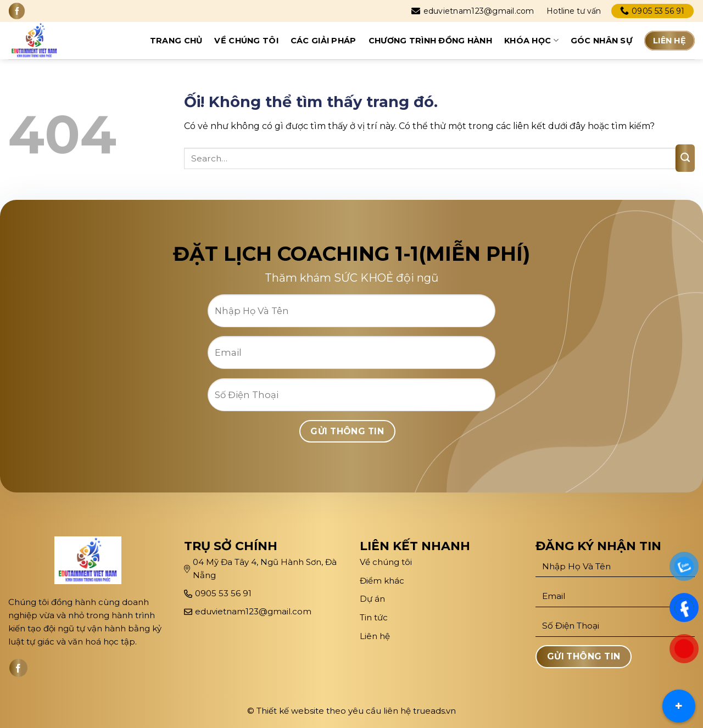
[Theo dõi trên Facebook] (17, 11)
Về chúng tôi (246, 41)
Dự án (373, 599)
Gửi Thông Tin (347, 431)
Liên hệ (669, 41)
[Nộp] (685, 158)
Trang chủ (176, 41)
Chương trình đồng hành (430, 41)
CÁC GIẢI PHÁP (323, 41)
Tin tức (374, 617)
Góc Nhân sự (601, 41)
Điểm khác (382, 581)
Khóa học (531, 40)
